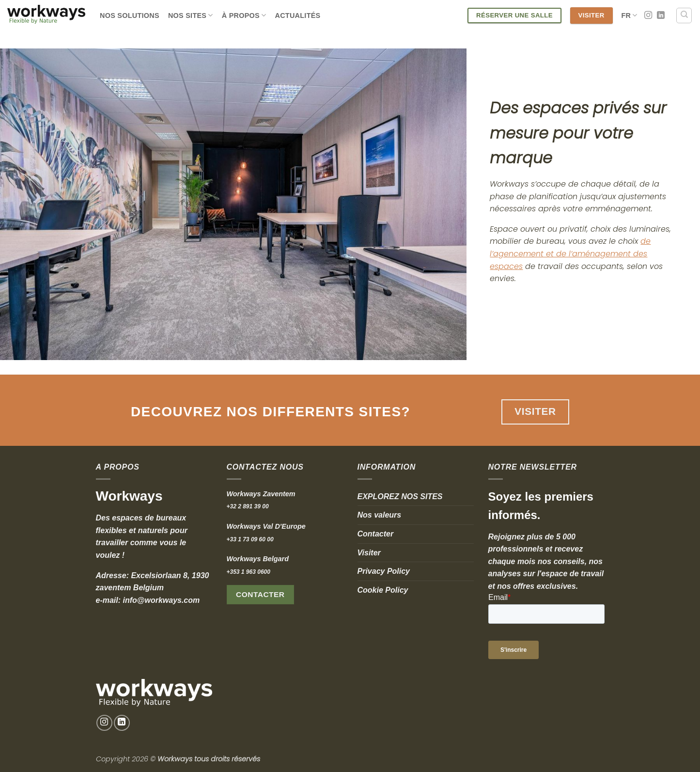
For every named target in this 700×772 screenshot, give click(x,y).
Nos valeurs (380, 515)
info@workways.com (162, 600)
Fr (630, 15)
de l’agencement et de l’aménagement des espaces (570, 253)
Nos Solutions (130, 16)
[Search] (684, 16)
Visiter (369, 553)
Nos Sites (191, 15)
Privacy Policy (384, 571)
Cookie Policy (383, 590)
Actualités (297, 16)
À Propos (244, 15)
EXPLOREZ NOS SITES (400, 496)
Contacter (376, 534)
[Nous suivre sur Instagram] (648, 16)
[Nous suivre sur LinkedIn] (661, 16)
